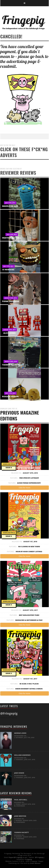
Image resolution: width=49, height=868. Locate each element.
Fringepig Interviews (14, 727)
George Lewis (20, 733)
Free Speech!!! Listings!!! (29, 478)
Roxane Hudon (10, 396)
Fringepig (28, 859)
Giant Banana (35, 863)
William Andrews (22, 755)
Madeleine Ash (10, 206)
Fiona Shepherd (11, 301)
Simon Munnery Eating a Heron (29, 689)
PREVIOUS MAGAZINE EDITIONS (24, 415)
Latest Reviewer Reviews (16, 793)
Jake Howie (19, 773)
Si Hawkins (8, 270)
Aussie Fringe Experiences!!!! (29, 483)
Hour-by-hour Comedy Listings (29, 552)
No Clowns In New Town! (29, 547)
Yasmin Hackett (11, 365)
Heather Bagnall (12, 238)
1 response (19, 839)
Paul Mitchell (21, 800)
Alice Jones (10, 333)
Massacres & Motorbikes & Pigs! (29, 620)
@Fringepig (39, 857)
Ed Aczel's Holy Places (29, 684)
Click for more (24, 488)
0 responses (20, 806)
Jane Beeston (20, 816)
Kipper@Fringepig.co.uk (18, 857)
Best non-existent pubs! (29, 615)
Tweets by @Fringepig (8, 718)
